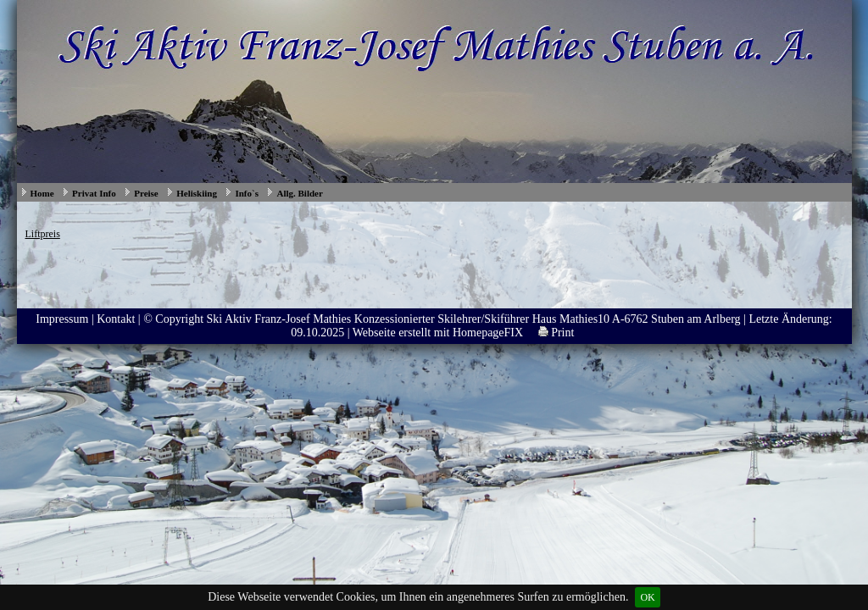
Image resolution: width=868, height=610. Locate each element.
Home (42, 193)
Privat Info (94, 193)
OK (647, 597)
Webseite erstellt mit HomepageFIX (438, 333)
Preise (146, 193)
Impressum (62, 319)
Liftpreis (43, 234)
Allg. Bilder (299, 193)
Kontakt (116, 319)
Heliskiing (197, 193)
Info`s (247, 193)
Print (556, 333)
